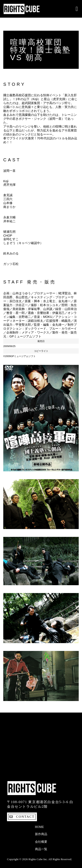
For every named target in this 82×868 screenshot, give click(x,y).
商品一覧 (41, 849)
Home (39, 827)
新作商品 (41, 834)
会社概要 (41, 842)
